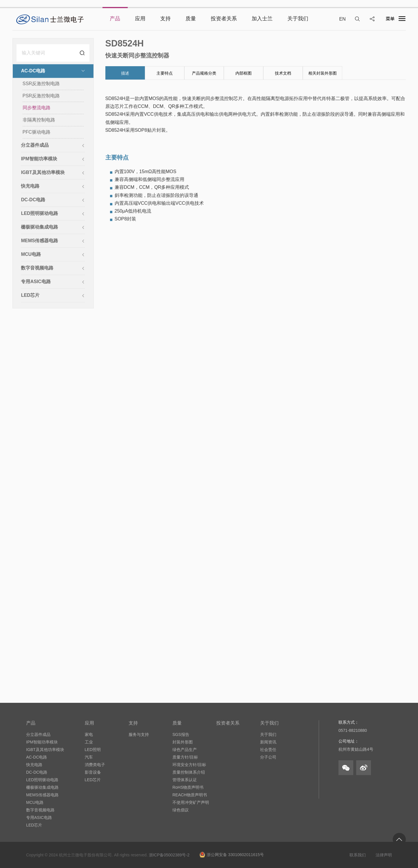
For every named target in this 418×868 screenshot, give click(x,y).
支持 (133, 723)
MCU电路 (35, 802)
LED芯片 (34, 825)
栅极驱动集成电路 (42, 787)
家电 (89, 734)
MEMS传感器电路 (42, 795)
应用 (89, 723)
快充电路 (34, 765)
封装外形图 (183, 742)
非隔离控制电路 (39, 120)
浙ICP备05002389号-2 (169, 855)
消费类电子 (95, 765)
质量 (177, 723)
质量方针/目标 (185, 757)
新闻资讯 (268, 742)
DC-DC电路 (37, 772)
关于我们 (269, 723)
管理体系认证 (185, 780)
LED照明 (93, 750)
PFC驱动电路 (37, 133)
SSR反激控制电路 (41, 84)
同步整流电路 (37, 108)
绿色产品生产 (185, 750)
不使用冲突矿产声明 (191, 802)
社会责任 (268, 750)
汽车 (89, 757)
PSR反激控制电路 (41, 96)
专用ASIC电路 (39, 817)
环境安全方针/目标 (189, 765)
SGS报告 (181, 734)
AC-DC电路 (37, 757)
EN (342, 19)
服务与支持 (139, 734)
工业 (89, 742)
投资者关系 (228, 723)
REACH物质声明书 (190, 795)
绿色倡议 (181, 810)
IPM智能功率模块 (42, 742)
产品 (31, 723)
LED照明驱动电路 (42, 780)
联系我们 (358, 855)
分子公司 (268, 757)
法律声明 (384, 855)
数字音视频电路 (40, 810)
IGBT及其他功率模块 (45, 750)
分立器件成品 (38, 734)
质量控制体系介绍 (189, 772)
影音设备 (93, 772)
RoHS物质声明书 (188, 787)
